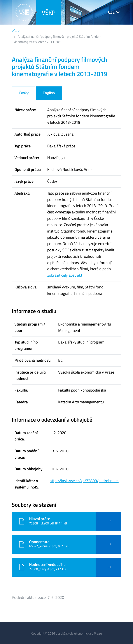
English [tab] (49, 93)
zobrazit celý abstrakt (65, 275)
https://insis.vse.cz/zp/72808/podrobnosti (84, 481)
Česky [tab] (24, 93)
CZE (111, 12)
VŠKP (49, 12)
